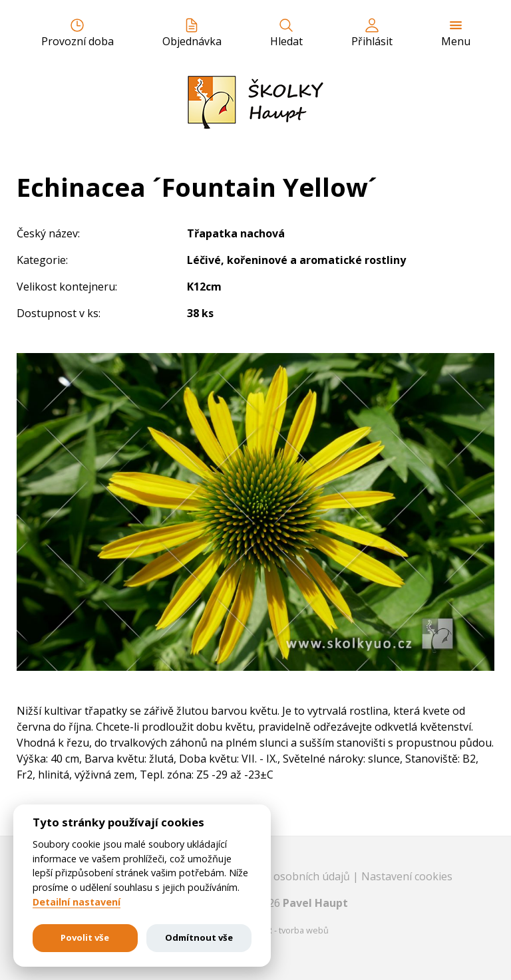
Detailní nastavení (77, 902)
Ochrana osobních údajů (290, 876)
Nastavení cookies (407, 876)
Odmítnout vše (199, 937)
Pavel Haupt (315, 903)
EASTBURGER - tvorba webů (274, 930)
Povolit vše (85, 937)
